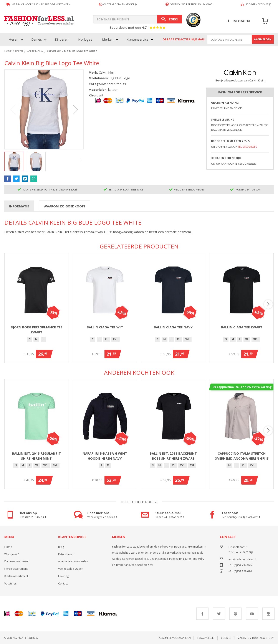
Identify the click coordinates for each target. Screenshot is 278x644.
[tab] (19, 206)
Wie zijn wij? (12, 554)
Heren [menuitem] (13, 39)
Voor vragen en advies (103, 517)
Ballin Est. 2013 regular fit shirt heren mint (36, 456)
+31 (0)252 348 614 (240, 571)
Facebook (202, 614)
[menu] (81, 39)
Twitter (219, 614)
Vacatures (10, 584)
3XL (187, 339)
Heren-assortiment (16, 569)
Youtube (252, 614)
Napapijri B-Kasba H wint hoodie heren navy (105, 456)
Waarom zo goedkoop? (65, 206)
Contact (63, 584)
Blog (61, 547)
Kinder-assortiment (16, 576)
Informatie (19, 206)
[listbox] (36, 340)
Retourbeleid (66, 554)
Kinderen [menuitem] (62, 39)
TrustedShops (247, 147)
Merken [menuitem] (108, 39)
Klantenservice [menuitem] (137, 39)
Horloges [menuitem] (85, 39)
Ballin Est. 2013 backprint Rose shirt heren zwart (173, 456)
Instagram (268, 614)
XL (107, 339)
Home (8, 547)
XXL (115, 339)
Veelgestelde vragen (71, 569)
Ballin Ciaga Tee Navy (173, 327)
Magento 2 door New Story (256, 638)
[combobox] (138, 19)
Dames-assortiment (17, 561)
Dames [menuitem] (37, 39)
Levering (63, 576)
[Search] (170, 19)
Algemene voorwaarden (73, 561)
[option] (30, 339)
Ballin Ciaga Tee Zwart (242, 327)
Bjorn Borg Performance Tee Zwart (36, 330)
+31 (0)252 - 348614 (34, 517)
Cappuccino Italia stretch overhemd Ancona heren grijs (242, 456)
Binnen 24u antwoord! (170, 517)
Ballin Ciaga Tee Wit (105, 327)
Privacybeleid (206, 638)
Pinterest (235, 614)
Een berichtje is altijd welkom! (242, 517)
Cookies (226, 638)
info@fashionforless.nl (242, 559)
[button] (76, 109)
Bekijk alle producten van (240, 80)
